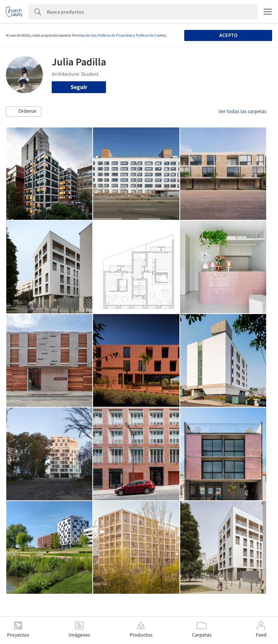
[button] (24, 112)
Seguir (79, 87)
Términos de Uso (84, 35)
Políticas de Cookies (151, 35)
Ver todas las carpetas (243, 112)
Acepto (228, 35)
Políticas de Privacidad (115, 35)
